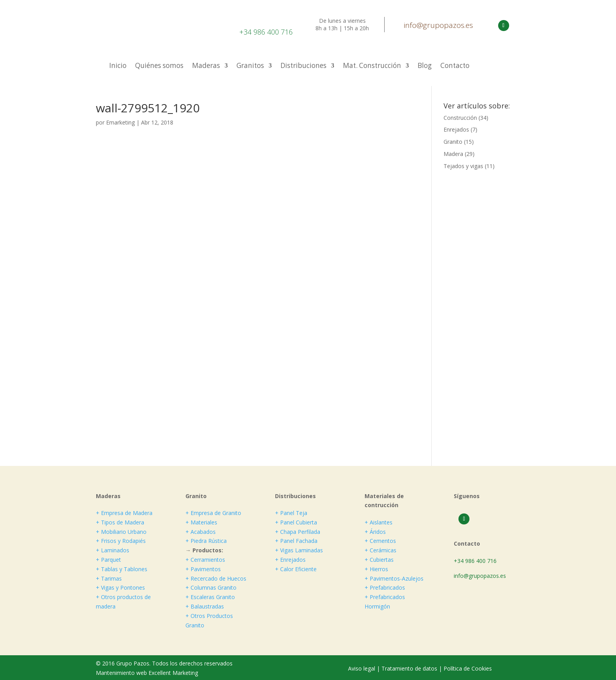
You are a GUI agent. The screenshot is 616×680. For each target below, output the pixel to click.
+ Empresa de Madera (124, 513)
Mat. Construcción (372, 66)
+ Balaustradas (205, 606)
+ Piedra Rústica (206, 541)
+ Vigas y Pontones (120, 587)
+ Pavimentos (203, 569)
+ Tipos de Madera (120, 522)
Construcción (460, 118)
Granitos (250, 66)
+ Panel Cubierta (296, 522)
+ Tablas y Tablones (122, 569)
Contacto (455, 66)
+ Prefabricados (385, 587)
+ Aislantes (379, 522)
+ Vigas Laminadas (299, 550)
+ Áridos (375, 532)
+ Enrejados (290, 560)
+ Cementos (380, 541)
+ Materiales (201, 522)
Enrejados (456, 129)
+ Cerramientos (205, 560)
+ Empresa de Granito (213, 513)
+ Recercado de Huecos (216, 578)
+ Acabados (201, 532)
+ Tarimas (109, 578)
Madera (453, 154)
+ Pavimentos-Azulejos (394, 578)
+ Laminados (113, 550)
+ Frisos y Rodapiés (121, 541)
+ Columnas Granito (211, 587)
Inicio (118, 66)
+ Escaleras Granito (210, 597)
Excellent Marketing (173, 673)
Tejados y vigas (463, 166)
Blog (425, 66)
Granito (453, 142)
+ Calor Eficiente (296, 569)
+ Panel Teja (291, 513)
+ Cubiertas (379, 560)
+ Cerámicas (380, 550)
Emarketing (120, 122)
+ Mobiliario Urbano (121, 532)
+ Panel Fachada (296, 541)
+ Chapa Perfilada (298, 532)
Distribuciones (303, 66)
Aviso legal (362, 668)
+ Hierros (376, 569)
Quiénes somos (159, 66)
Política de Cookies (468, 668)
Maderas (206, 66)
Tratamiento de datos (409, 668)
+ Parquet (108, 560)
